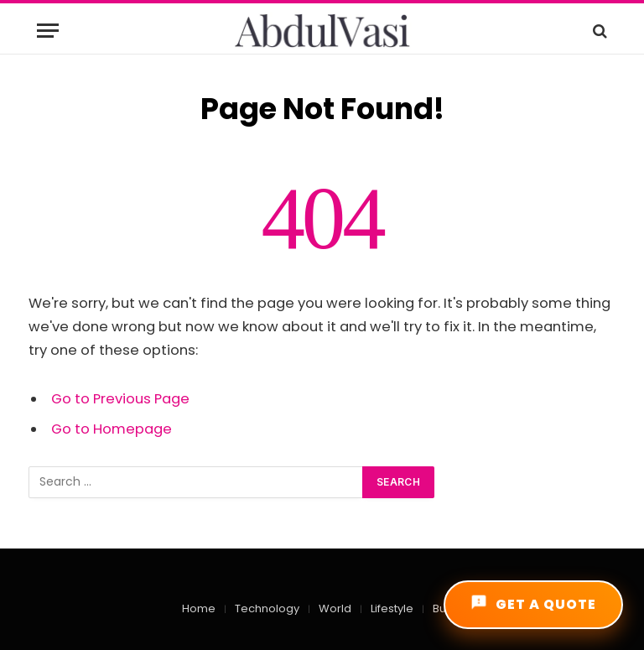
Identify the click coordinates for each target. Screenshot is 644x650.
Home (199, 608)
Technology (267, 608)
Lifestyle (392, 608)
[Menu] (48, 31)
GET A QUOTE (533, 604)
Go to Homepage (112, 429)
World (335, 608)
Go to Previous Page (120, 399)
